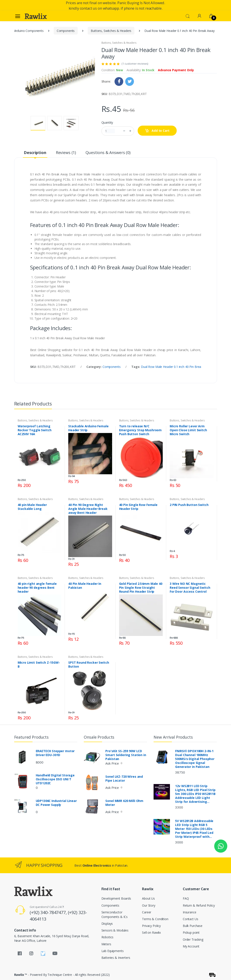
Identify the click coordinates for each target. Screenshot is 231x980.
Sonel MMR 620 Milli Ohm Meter (124, 803)
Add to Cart (157, 131)
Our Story (149, 905)
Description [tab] (35, 152)
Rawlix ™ (21, 975)
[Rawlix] (36, 16)
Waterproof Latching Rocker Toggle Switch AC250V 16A (35, 430)
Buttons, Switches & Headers (111, 31)
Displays (107, 924)
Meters (106, 944)
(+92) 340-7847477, (49, 912)
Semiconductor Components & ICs (115, 914)
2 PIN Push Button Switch (189, 505)
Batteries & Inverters (116, 958)
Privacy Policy (151, 926)
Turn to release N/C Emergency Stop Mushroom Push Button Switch (140, 430)
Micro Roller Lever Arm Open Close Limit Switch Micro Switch (188, 430)
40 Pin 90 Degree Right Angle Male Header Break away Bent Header (88, 509)
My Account (191, 946)
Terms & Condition (155, 919)
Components (66, 31)
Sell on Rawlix (151, 932)
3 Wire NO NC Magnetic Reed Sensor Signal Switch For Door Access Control (190, 588)
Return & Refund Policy (199, 905)
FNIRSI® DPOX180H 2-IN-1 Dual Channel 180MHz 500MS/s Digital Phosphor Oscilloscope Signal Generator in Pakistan (195, 759)
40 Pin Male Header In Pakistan (85, 586)
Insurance (190, 912)
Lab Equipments (113, 951)
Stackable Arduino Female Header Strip (88, 428)
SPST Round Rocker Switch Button (89, 665)
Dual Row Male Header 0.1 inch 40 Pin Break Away (176, 367)
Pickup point (191, 932)
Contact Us (191, 919)
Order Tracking (193, 939)
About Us (148, 898)
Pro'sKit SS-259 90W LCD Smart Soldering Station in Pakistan (126, 755)
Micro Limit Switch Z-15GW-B (39, 665)
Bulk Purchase (193, 926)
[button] (188, 16)
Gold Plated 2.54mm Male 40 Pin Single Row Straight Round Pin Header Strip (141, 588)
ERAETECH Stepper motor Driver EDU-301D (55, 753)
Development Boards (116, 898)
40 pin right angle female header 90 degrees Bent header (37, 588)
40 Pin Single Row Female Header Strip (138, 507)
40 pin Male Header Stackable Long (32, 507)
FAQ (186, 898)
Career (147, 912)
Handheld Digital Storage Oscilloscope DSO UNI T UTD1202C (55, 779)
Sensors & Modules (115, 930)
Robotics (108, 937)
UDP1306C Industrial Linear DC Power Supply (56, 803)
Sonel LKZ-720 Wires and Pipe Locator (124, 779)
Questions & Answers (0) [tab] (108, 152)
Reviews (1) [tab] (66, 152)
